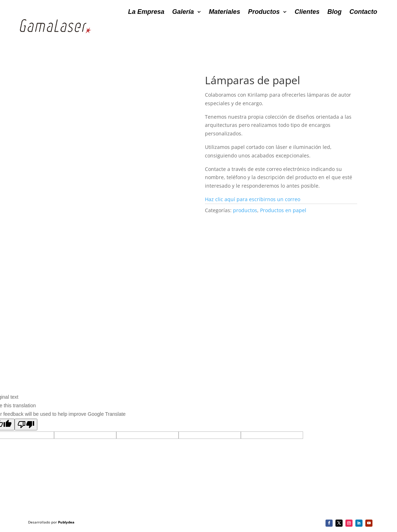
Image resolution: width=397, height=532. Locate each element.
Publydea (66, 522)
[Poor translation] (26, 424)
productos (245, 210)
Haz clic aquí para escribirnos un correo (253, 199)
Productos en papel (283, 210)
